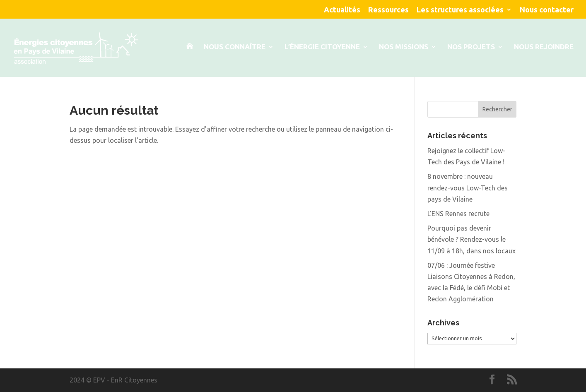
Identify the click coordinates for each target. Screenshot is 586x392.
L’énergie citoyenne (322, 47)
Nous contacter (547, 10)
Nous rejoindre (544, 47)
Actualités (342, 10)
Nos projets (471, 47)
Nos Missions (404, 47)
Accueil (190, 60)
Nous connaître (235, 47)
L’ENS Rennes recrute (458, 214)
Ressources (388, 10)
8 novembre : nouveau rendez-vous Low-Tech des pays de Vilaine (468, 188)
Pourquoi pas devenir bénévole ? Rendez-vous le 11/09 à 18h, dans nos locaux (471, 239)
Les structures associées (460, 10)
